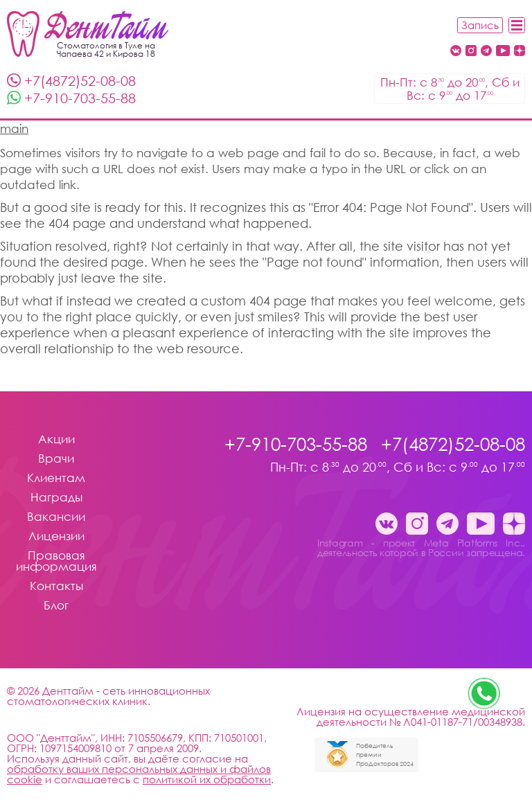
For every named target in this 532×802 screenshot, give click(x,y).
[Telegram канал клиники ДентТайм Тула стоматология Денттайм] (486, 52)
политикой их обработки (207, 779)
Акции (56, 439)
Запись (480, 25)
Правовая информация (56, 561)
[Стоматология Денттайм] (88, 34)
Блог (56, 606)
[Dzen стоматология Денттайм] (520, 52)
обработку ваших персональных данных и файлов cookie (139, 774)
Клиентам (56, 478)
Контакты (56, 586)
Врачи (56, 459)
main (14, 128)
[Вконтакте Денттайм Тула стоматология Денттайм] (456, 52)
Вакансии (56, 517)
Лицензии (56, 536)
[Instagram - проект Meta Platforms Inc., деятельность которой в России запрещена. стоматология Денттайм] (471, 52)
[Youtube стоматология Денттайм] (503, 52)
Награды (56, 498)
